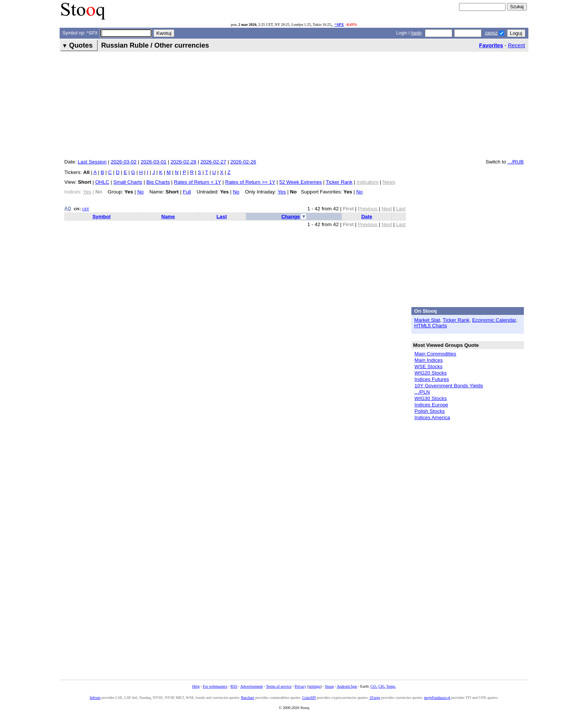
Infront (95, 698)
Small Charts (128, 182)
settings (314, 686)
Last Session (92, 162)
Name (168, 217)
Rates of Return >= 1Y (250, 182)
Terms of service (279, 686)
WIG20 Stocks (430, 373)
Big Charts (158, 182)
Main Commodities (435, 354)
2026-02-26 (243, 162)
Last (222, 217)
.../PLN (422, 392)
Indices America (432, 417)
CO (374, 686)
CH (382, 686)
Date (367, 217)
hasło (416, 33)
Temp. (391, 686)
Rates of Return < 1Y (198, 182)
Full (187, 192)
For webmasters (215, 686)
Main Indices (428, 360)
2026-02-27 (213, 162)
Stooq (329, 686)
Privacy (301, 686)
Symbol (101, 217)
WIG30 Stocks (430, 398)
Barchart (248, 698)
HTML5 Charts (431, 326)
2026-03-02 (124, 162)
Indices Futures (432, 379)
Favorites (491, 45)
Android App (347, 686)
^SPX (339, 25)
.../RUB (515, 162)
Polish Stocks (430, 411)
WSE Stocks (428, 366)
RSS (234, 686)
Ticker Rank (339, 182)
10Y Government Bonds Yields (449, 386)
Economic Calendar (494, 320)
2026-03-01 (154, 162)
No (140, 192)
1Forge (375, 698)
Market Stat (427, 320)
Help (196, 686)
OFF (86, 209)
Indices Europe (431, 405)
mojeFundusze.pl (437, 698)
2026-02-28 (184, 162)
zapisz (491, 33)
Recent (516, 45)
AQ (68, 208)
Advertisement (252, 686)
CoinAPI (309, 698)
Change (290, 217)
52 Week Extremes (301, 182)
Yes (282, 192)
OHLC (102, 182)
